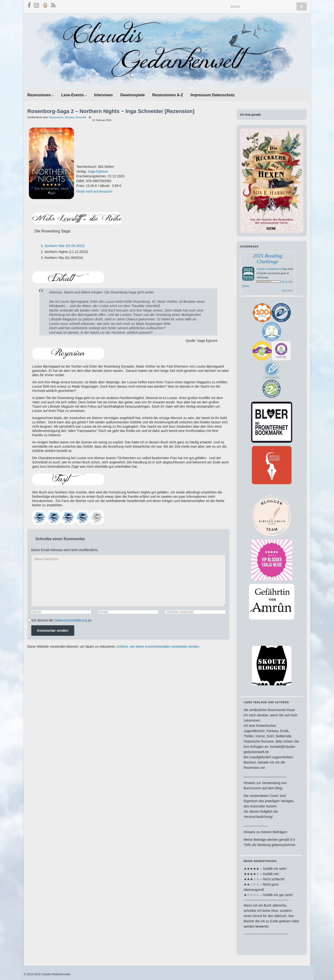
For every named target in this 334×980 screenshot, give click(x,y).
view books (287, 290)
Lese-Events (74, 95)
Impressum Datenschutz (213, 95)
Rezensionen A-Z (168, 95)
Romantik (81, 117)
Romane (70, 117)
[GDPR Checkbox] (29, 620)
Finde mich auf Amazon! (94, 191)
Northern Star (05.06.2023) (65, 246)
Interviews (103, 95)
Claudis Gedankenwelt (270, 269)
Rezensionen (41, 95)
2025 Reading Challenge (268, 259)
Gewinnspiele (133, 95)
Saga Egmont (98, 171)
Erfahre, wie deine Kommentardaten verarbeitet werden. (159, 646)
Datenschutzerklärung (71, 620)
